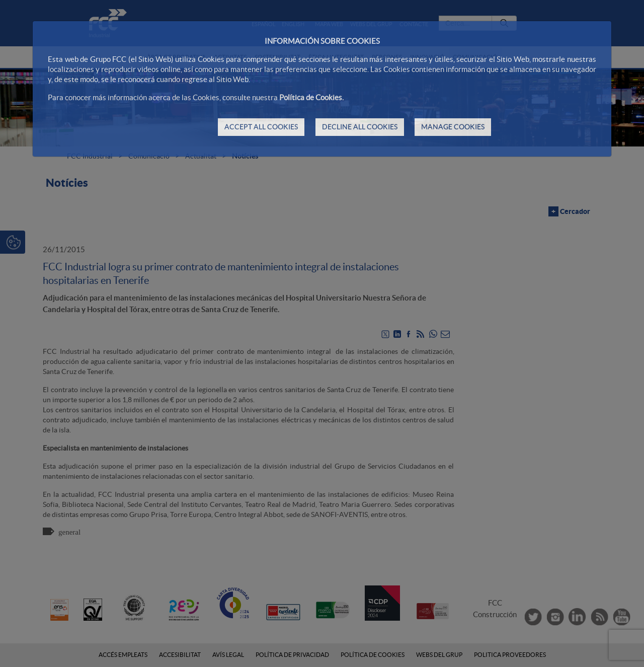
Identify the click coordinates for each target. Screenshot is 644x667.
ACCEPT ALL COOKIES (261, 127)
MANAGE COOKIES (453, 127)
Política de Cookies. (311, 97)
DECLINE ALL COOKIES (360, 127)
